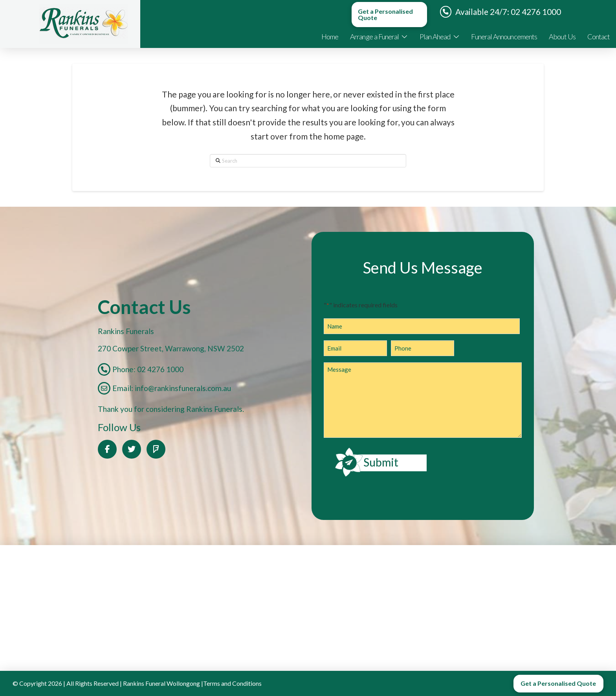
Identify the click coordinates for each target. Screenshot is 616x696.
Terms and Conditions (232, 683)
